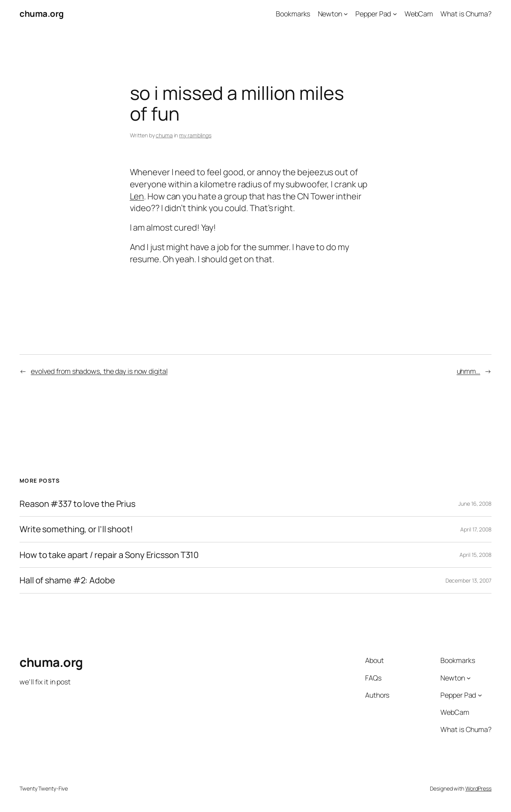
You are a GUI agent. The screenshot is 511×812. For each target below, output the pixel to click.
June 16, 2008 (475, 504)
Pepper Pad (373, 14)
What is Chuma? (466, 14)
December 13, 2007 (468, 580)
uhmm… (469, 371)
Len (137, 196)
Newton (330, 14)
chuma (164, 135)
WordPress (478, 788)
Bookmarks (293, 14)
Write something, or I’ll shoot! (76, 529)
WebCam (419, 14)
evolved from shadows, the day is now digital (99, 371)
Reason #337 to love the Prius (77, 504)
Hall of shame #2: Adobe (67, 580)
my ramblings (195, 135)
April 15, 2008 (476, 555)
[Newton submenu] (346, 14)
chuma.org (42, 14)
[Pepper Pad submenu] (395, 14)
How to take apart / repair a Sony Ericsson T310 (109, 555)
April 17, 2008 (476, 529)
